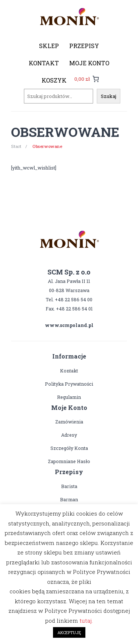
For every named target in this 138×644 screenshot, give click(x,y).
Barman (69, 499)
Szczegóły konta (69, 448)
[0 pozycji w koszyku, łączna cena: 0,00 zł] (87, 79)
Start (16, 146)
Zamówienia (69, 422)
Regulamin (69, 397)
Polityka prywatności (69, 384)
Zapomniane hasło (69, 461)
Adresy (69, 435)
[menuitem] (49, 46)
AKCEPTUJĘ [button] (69, 632)
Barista (69, 486)
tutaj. (86, 621)
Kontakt (69, 371)
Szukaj (109, 96)
